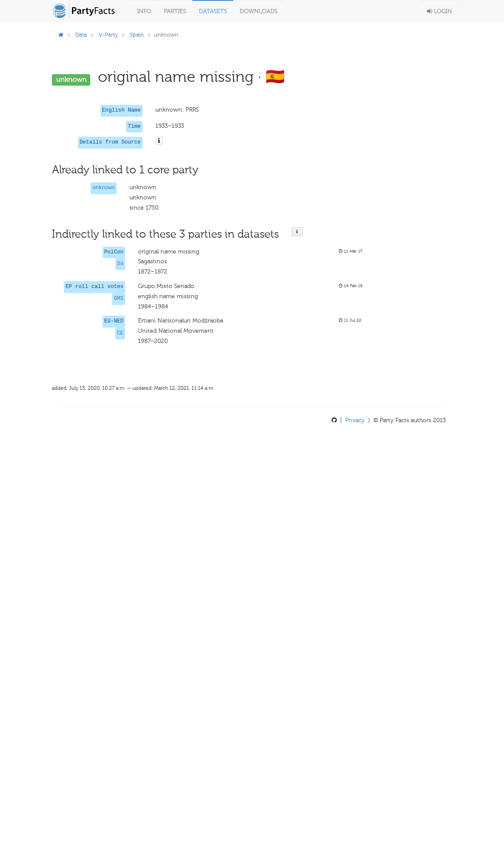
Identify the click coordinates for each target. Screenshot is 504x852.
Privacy (355, 420)
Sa (120, 264)
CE (120, 333)
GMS (119, 299)
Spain (137, 35)
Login (440, 11)
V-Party (108, 35)
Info (144, 11)
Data (81, 35)
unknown (104, 188)
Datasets (213, 11)
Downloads (259, 11)
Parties (175, 11)
